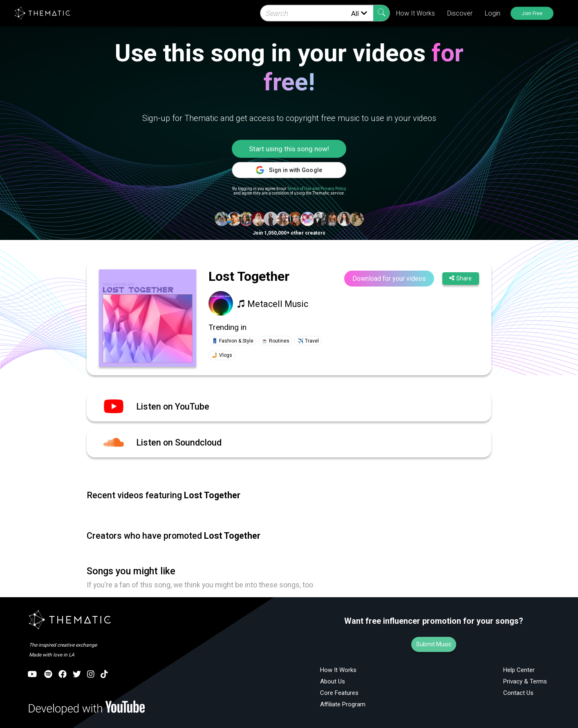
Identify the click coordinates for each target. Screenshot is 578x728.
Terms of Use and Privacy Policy (317, 189)
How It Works (416, 13)
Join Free (532, 13)
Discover (460, 13)
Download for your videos (389, 279)
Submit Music (434, 644)
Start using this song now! (289, 149)
